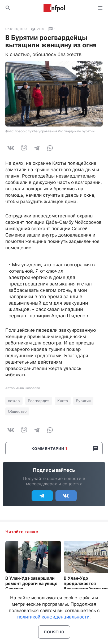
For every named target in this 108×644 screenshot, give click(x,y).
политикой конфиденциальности (53, 617)
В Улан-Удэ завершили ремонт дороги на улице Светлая (31, 583)
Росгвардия (39, 401)
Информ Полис (54, 8)
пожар (14, 401)
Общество (17, 411)
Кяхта (63, 401)
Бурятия (83, 401)
